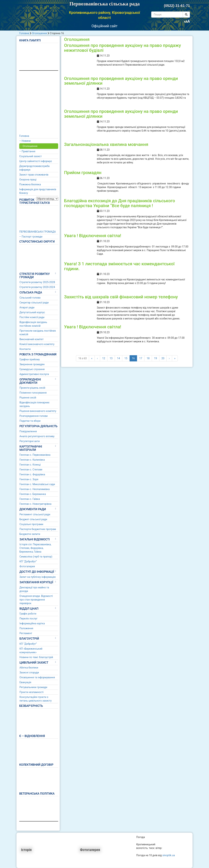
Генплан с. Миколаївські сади (37, 484)
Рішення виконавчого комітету (38, 411)
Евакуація (25, 682)
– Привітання (27, 151)
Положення (26, 628)
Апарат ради (27, 307)
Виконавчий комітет (32, 339)
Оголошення (39, 33)
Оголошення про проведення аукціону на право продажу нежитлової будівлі (122, 48)
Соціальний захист (31, 156)
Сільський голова (30, 298)
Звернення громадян (32, 364)
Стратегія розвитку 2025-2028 (37, 282)
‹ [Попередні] (97, 358)
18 (148, 358)
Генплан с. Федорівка (32, 474)
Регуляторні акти (30, 441)
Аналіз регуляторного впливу (37, 436)
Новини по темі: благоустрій (36, 657)
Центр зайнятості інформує (36, 161)
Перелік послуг (28, 619)
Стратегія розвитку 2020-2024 (37, 287)
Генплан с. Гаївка (30, 499)
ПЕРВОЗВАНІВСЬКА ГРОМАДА (38, 232)
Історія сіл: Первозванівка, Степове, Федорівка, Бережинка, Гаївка (35, 548)
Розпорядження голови (34, 416)
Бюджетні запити (30, 534)
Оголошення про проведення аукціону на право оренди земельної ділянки (121, 81)
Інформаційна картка (32, 623)
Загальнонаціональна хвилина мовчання (106, 144)
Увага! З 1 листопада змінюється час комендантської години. (119, 266)
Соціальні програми (31, 524)
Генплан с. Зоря (29, 479)
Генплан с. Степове (31, 470)
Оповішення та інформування (37, 677)
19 (156, 358)
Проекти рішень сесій (32, 388)
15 (126, 358)
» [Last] (175, 358)
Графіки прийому (30, 359)
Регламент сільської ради (35, 514)
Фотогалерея (27, 566)
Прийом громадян (83, 173)
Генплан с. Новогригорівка (35, 504)
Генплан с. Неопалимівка (35, 489)
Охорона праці (28, 180)
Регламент (26, 633)
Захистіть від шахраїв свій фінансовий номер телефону (121, 297)
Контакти (25, 349)
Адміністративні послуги (34, 374)
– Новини (25, 141)
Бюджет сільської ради (33, 519)
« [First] (92, 358)
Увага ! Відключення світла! (93, 236)
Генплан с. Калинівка (32, 460)
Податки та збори (30, 421)
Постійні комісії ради (32, 317)
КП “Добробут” (28, 561)
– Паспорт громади (31, 237)
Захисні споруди (29, 672)
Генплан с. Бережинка (33, 494)
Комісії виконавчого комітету (37, 344)
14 (118, 358)
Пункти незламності (32, 692)
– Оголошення (29, 146)
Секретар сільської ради (34, 303)
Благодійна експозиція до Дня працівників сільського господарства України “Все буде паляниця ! (119, 203)
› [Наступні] (169, 358)
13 (111, 358)
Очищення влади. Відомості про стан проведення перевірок (36, 600)
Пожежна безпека (30, 184)
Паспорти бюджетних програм (38, 529)
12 (104, 358)
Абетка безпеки (29, 668)
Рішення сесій (28, 398)
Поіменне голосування (33, 393)
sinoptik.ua (169, 855)
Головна (24, 33)
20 (163, 358)
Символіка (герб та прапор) (36, 557)
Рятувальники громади (33, 687)
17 (141, 358)
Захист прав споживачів (34, 175)
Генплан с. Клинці (30, 465)
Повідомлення (28, 431)
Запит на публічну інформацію (38, 577)
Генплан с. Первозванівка (35, 455)
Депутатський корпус (32, 312)
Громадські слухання (32, 369)
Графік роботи (28, 614)
